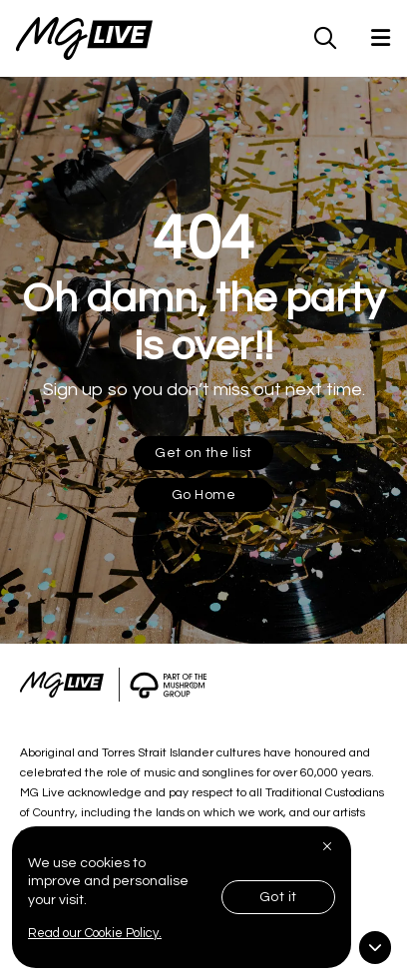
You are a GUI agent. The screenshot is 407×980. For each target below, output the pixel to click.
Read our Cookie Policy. (95, 933)
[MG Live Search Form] (326, 38)
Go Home (204, 495)
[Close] (329, 846)
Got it (278, 897)
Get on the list (203, 453)
